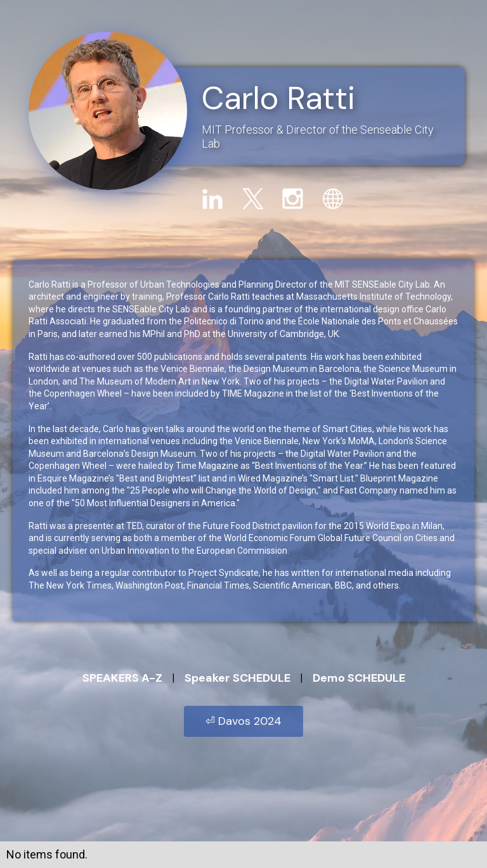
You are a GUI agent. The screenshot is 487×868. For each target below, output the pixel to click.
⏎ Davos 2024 (243, 721)
